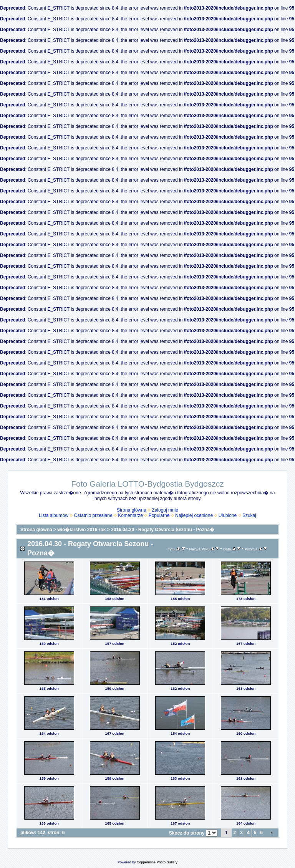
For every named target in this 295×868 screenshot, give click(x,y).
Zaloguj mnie (165, 510)
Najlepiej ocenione (194, 515)
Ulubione (228, 515)
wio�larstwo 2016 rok (81, 530)
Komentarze (130, 515)
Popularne (159, 515)
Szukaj (249, 515)
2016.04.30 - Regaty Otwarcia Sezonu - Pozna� (163, 530)
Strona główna (132, 510)
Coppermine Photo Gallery (157, 862)
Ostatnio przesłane (93, 515)
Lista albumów (54, 515)
